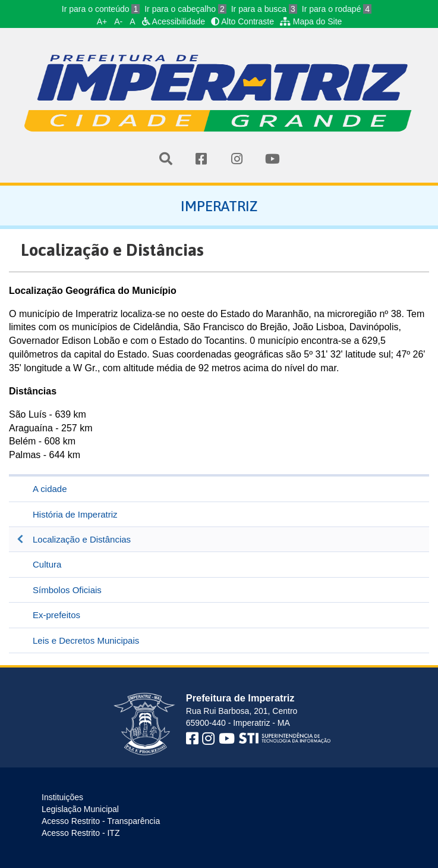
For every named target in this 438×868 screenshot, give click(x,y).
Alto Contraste (242, 21)
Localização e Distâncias (82, 539)
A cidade (50, 489)
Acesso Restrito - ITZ (81, 833)
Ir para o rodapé (337, 9)
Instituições (62, 797)
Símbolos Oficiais (67, 590)
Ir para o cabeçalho (185, 9)
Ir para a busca (264, 9)
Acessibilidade (174, 21)
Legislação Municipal (80, 809)
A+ (102, 21)
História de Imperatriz (75, 514)
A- (118, 21)
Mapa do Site (311, 21)
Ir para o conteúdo (101, 9)
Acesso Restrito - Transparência (101, 821)
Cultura (47, 564)
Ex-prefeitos (56, 615)
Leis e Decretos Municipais (86, 640)
